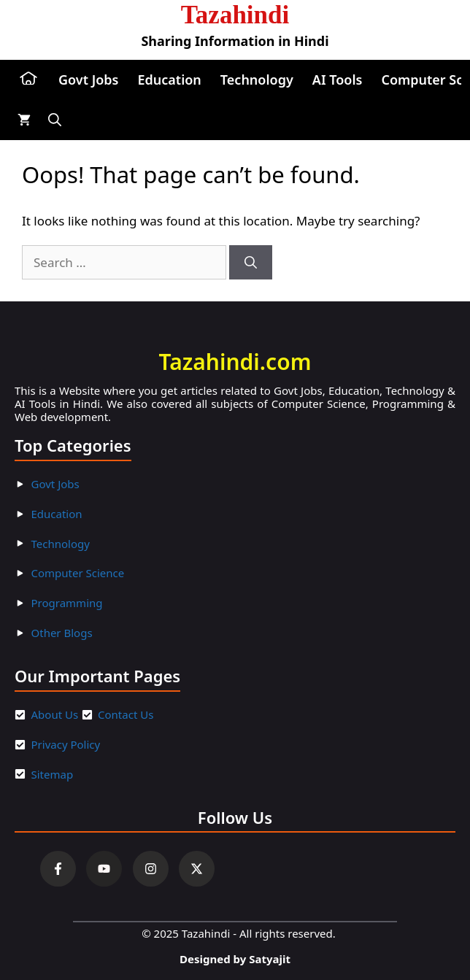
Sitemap (53, 774)
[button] (55, 120)
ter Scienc (93, 573)
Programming (67, 603)
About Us (55, 714)
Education (169, 80)
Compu (50, 573)
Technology (257, 80)
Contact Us (126, 714)
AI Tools (338, 80)
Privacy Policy (66, 744)
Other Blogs (62, 633)
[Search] (251, 263)
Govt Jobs (88, 80)
